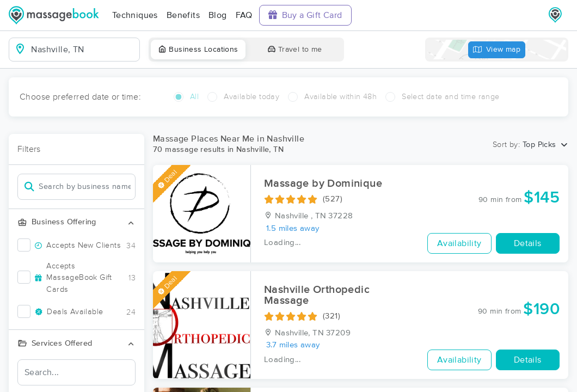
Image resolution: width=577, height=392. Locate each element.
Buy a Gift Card (305, 15)
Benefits (183, 15)
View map (497, 50)
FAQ (244, 15)
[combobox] (83, 50)
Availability (459, 243)
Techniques (135, 15)
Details (528, 243)
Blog (218, 15)
